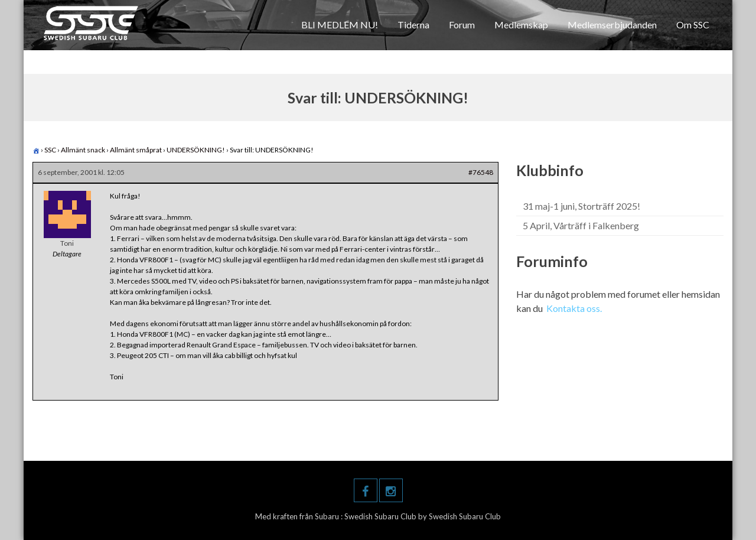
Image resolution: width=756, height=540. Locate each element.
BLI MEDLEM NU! (340, 25)
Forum (462, 25)
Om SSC (693, 25)
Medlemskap (521, 25)
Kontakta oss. (574, 308)
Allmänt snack (83, 150)
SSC (50, 150)
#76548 (481, 172)
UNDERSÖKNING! (196, 150)
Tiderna (413, 25)
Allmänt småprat (136, 150)
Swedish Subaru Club (381, 516)
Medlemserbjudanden (612, 25)
